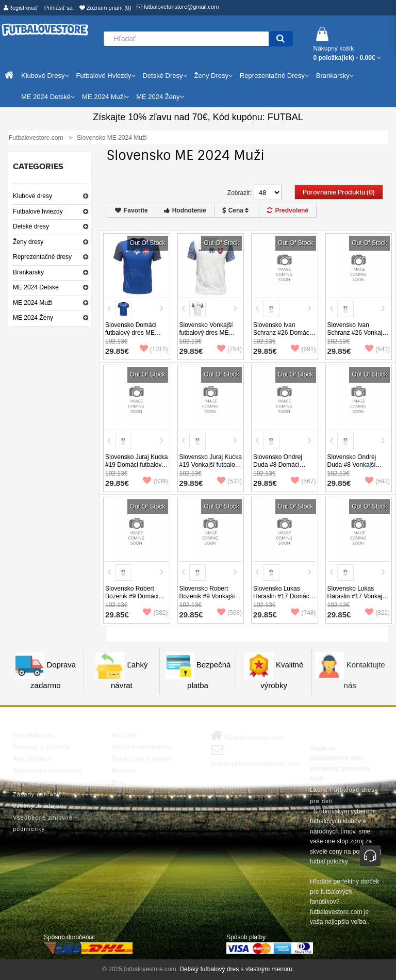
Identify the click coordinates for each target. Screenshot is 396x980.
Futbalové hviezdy (38, 211)
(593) (377, 481)
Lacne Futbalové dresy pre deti (344, 795)
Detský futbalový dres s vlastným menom (236, 969)
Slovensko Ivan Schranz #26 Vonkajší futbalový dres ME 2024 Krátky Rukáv (357, 337)
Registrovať (21, 8)
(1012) (154, 349)
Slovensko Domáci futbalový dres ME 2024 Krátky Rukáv (131, 333)
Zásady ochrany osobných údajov (38, 800)
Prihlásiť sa (59, 8)
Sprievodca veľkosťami (47, 771)
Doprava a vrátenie (42, 747)
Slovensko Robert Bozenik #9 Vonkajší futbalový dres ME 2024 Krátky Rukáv (207, 600)
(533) (229, 481)
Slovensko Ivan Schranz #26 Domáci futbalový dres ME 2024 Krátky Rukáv (282, 337)
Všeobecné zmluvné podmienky (43, 823)
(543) (377, 349)
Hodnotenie (185, 210)
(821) (377, 613)
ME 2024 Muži (33, 303)
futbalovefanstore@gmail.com (178, 7)
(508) (229, 613)
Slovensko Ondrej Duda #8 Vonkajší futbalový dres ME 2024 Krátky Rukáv (353, 469)
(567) (303, 481)
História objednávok (142, 747)
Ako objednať (33, 759)
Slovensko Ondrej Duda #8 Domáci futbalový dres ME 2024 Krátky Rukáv (279, 469)
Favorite (131, 210)
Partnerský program (142, 759)
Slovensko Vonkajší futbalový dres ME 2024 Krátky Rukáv (206, 333)
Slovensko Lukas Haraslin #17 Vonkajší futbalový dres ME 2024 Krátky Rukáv (357, 600)
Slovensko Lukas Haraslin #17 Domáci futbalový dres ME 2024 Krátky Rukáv (282, 600)
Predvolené (288, 210)
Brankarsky (28, 272)
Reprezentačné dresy (42, 257)
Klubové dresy (32, 196)
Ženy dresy (28, 242)
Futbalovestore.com (247, 736)
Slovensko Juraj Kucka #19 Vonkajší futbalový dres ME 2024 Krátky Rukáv (211, 469)
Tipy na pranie (34, 782)
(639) (155, 481)
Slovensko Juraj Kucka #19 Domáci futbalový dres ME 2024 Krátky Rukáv (136, 469)
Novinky (124, 771)
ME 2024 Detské (36, 287)
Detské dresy (31, 226)
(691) (303, 349)
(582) (155, 613)
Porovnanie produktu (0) (339, 192)
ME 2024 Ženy (33, 318)
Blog (119, 782)
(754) (229, 349)
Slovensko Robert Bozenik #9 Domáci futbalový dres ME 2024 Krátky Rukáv (132, 600)
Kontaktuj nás (34, 735)
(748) (303, 613)
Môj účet (125, 735)
